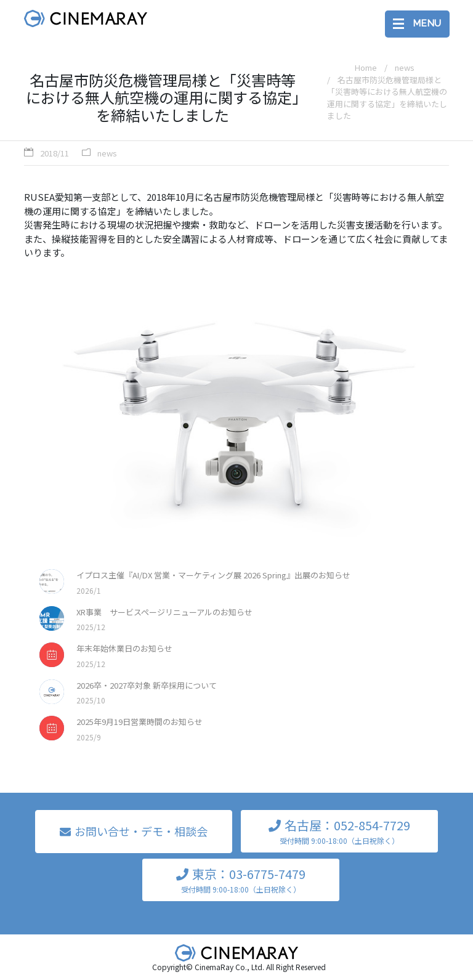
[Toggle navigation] (417, 24)
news (107, 153)
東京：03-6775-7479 (241, 880)
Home (366, 67)
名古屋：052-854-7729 (339, 831)
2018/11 (55, 153)
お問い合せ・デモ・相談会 (141, 831)
